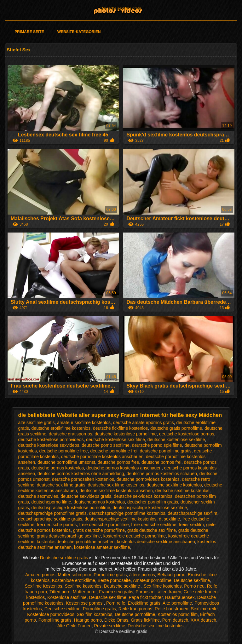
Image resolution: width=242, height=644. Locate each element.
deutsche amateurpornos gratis (144, 423)
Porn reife (116, 603)
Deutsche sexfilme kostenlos (156, 626)
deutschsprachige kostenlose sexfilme (150, 508)
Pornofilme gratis (110, 575)
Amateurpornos (40, 575)
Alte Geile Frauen (75, 626)
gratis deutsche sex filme (152, 530)
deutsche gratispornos (71, 434)
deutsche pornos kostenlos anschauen (124, 468)
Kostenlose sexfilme (67, 597)
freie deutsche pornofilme (104, 525)
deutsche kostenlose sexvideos (49, 445)
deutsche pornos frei (161, 462)
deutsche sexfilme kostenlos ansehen (116, 491)
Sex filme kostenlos (163, 586)
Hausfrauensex (180, 597)
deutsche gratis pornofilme (176, 428)
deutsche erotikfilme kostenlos (61, 428)
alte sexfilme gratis (37, 423)
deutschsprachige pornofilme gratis (52, 513)
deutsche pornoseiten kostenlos (83, 479)
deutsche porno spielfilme (157, 445)
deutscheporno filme (51, 502)
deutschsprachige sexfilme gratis (50, 519)
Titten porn (60, 592)
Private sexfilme (109, 626)
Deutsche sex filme (107, 597)
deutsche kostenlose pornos (187, 434)
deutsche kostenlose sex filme (115, 440)
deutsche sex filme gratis (61, 485)
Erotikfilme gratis (144, 603)
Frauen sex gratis (116, 592)
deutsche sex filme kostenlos (116, 485)
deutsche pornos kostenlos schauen (162, 474)
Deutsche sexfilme (192, 580)
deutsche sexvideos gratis (86, 496)
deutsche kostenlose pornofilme (126, 434)
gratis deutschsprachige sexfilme (69, 536)
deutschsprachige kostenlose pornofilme (71, 508)
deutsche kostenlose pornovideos (51, 440)
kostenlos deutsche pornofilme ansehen (76, 542)
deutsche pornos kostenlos (58, 468)
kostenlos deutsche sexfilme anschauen (156, 542)
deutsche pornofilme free (64, 451)
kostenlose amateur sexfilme (102, 547)
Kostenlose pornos (85, 603)
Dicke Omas (116, 620)
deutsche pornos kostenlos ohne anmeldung (81, 474)
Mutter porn (85, 592)
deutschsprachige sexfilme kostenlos (120, 519)
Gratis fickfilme (145, 620)
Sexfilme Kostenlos (44, 586)
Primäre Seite (29, 32)
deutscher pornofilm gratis (153, 502)
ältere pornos (142, 575)
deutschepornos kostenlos (99, 502)
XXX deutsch (203, 620)
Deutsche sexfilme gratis (121, 9)
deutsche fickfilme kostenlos (120, 428)
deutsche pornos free (118, 462)
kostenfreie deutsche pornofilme (135, 536)
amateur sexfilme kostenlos (84, 423)
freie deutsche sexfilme (154, 525)
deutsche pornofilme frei (114, 451)
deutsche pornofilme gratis (166, 451)
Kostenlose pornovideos (51, 614)
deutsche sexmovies (38, 496)
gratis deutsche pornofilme (99, 530)
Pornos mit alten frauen (158, 592)
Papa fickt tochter (145, 597)
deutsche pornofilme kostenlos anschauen (102, 457)
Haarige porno (88, 620)
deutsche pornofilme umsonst (66, 462)
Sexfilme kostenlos (83, 586)
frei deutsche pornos (57, 525)
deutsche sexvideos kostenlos (143, 496)
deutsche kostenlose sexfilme (176, 440)
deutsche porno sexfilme (106, 445)
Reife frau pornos (135, 609)
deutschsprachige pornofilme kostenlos (127, 513)
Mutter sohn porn (75, 575)
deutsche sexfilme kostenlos (174, 485)
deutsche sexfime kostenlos (182, 491)
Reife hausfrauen (172, 609)
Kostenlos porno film (178, 614)
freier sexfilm (191, 525)
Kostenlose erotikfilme (74, 580)
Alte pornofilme (177, 603)
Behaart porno (172, 575)
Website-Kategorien (79, 32)
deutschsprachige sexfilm (192, 513)
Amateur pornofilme (152, 580)
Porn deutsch (175, 620)
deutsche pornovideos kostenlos (148, 479)
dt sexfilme (169, 519)
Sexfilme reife (204, 609)
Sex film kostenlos (95, 614)
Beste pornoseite (114, 580)
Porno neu (194, 586)
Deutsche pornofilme (135, 614)
